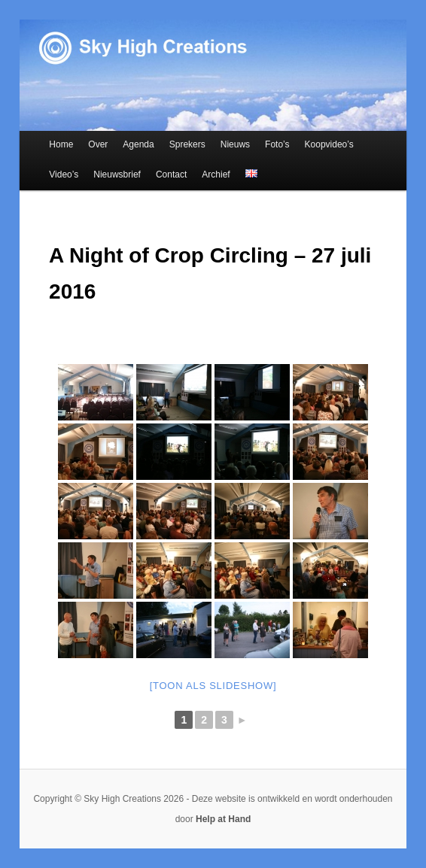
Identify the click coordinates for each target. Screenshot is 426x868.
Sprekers (187, 144)
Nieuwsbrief (117, 175)
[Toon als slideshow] (213, 686)
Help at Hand (223, 819)
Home (61, 144)
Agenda (138, 144)
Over (98, 144)
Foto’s (277, 144)
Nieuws (235, 144)
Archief (216, 175)
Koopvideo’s (329, 144)
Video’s (64, 175)
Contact (171, 175)
